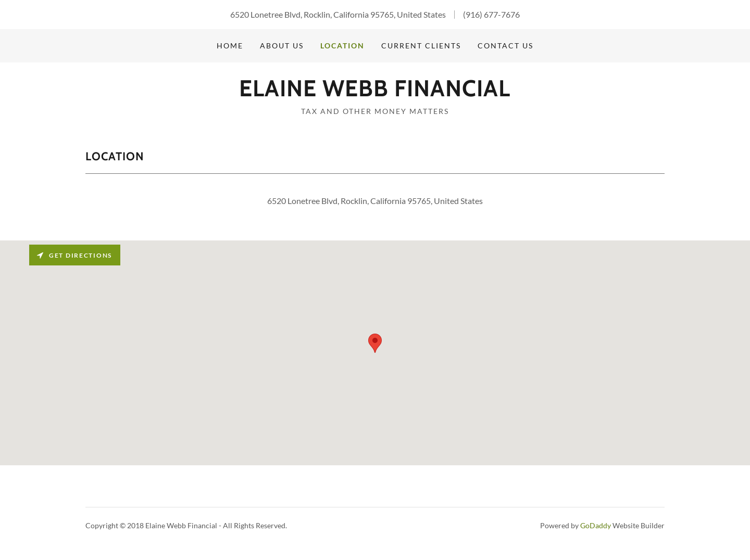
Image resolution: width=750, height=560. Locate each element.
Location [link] (342, 46)
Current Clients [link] (421, 46)
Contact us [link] (505, 46)
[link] (375, 93)
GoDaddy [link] (596, 525)
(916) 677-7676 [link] (491, 14)
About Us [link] (282, 46)
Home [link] (230, 46)
